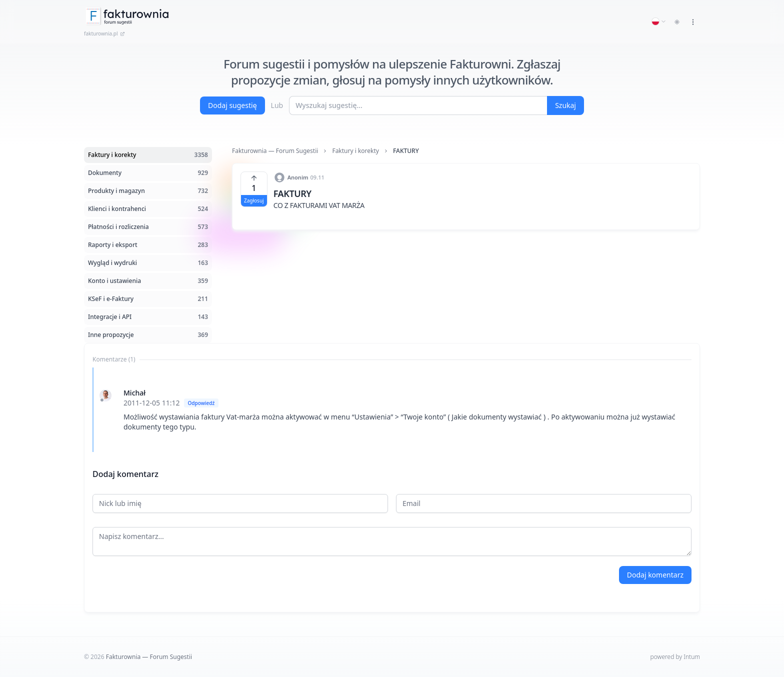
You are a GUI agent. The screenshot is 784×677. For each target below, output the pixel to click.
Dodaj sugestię (232, 105)
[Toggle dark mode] (677, 22)
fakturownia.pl (104, 33)
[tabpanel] (392, 410)
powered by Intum (675, 657)
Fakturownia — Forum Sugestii (275, 151)
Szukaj (565, 105)
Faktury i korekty (355, 151)
